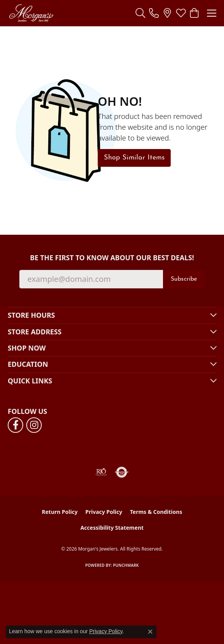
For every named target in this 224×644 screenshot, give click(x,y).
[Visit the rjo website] (101, 472)
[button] (140, 13)
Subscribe (184, 279)
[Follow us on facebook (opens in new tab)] (15, 425)
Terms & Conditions (156, 512)
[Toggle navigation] (212, 13)
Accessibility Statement (112, 528)
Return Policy (60, 512)
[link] (154, 13)
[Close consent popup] (150, 632)
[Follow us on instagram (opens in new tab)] (34, 425)
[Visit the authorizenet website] (122, 472)
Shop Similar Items (134, 158)
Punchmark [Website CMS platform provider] (126, 565)
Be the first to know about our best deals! (112, 258)
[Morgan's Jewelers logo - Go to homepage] (31, 13)
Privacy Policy (104, 512)
